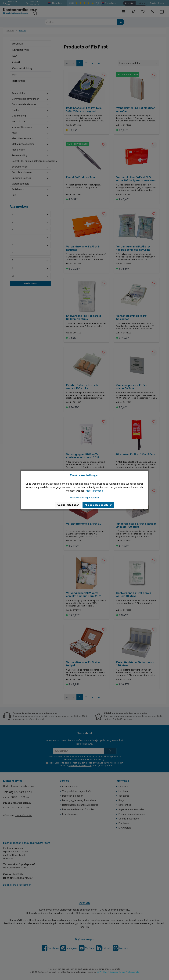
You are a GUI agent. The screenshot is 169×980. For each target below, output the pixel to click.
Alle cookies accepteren (98, 505)
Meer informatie (94, 491)
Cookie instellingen (68, 505)
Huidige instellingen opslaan (85, 498)
